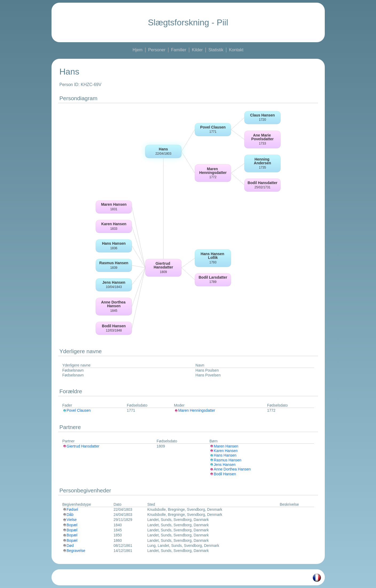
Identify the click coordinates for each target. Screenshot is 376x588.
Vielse (70, 520)
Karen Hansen (224, 451)
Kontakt (236, 50)
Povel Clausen (77, 410)
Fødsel (70, 509)
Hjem (138, 50)
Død (68, 546)
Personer (157, 50)
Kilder (197, 50)
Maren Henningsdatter (195, 410)
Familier (179, 50)
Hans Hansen (223, 455)
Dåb (68, 515)
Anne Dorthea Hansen (230, 469)
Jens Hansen (223, 465)
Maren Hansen (224, 446)
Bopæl (70, 525)
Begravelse (74, 551)
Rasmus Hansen (225, 460)
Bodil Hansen (223, 474)
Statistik (216, 50)
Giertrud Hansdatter (81, 446)
